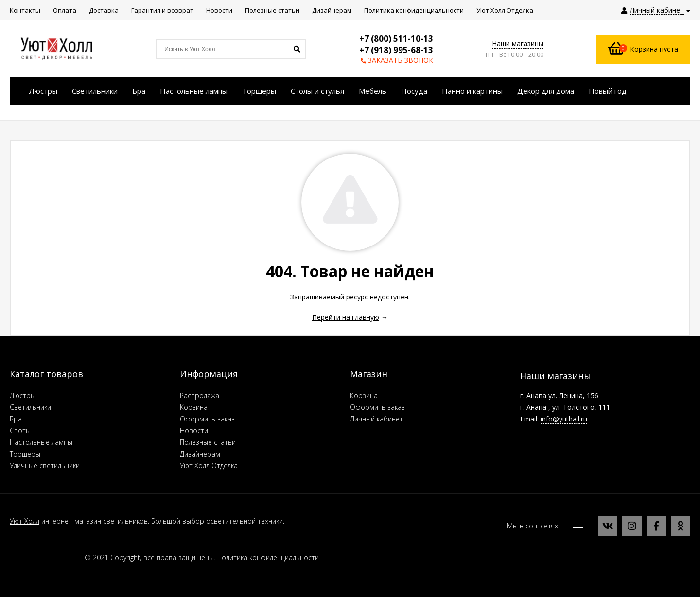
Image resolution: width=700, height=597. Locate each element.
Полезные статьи (208, 442)
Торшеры (25, 454)
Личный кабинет (376, 419)
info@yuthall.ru (564, 419)
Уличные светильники (45, 465)
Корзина (194, 407)
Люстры (23, 395)
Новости (194, 430)
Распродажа (200, 395)
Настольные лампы (41, 442)
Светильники (30, 407)
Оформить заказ (207, 419)
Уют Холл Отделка (209, 465)
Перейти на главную (346, 317)
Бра (16, 419)
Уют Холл (25, 521)
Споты (20, 430)
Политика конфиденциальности (268, 557)
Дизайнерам (200, 454)
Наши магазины (518, 44)
